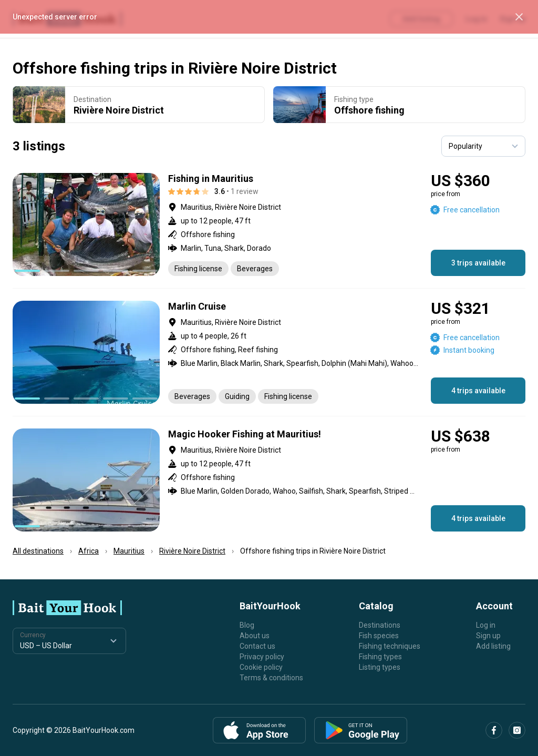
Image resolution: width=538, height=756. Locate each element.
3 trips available (478, 263)
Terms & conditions (271, 678)
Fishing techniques (390, 646)
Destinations (380, 625)
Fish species (379, 636)
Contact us (257, 646)
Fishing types (380, 657)
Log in (486, 625)
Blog (247, 625)
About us (255, 636)
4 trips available (478, 391)
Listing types (380, 667)
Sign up (488, 636)
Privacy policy (262, 657)
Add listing (493, 646)
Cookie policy (261, 667)
